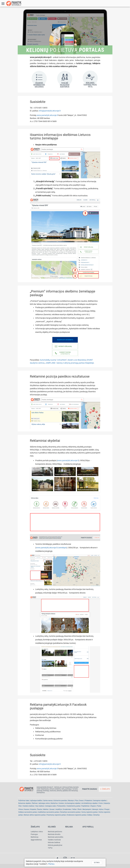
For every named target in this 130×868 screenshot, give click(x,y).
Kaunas (27, 809)
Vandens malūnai (28, 806)
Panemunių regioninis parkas (56, 815)
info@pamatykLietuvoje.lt (50, 111)
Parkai (99, 806)
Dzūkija (90, 815)
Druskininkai (67, 809)
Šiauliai (40, 809)
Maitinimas (35, 837)
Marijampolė (87, 809)
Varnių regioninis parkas (89, 812)
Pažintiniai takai (24, 801)
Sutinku (97, 863)
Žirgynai (93, 806)
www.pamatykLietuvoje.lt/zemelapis (51, 548)
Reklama (69, 827)
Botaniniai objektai (25, 803)
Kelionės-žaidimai (54, 842)
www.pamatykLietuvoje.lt (47, 115)
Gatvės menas (48, 801)
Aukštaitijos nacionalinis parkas (49, 812)
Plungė (107, 809)
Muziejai (71, 801)
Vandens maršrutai (54, 840)
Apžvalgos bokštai (36, 801)
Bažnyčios (54, 803)
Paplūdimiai (85, 806)
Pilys (76, 801)
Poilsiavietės (61, 806)
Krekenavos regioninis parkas (77, 815)
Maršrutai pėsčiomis (55, 832)
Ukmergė (95, 809)
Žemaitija (96, 815)
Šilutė (80, 809)
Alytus (101, 809)
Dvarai (81, 801)
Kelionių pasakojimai (55, 845)
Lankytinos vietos (37, 832)
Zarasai (52, 809)
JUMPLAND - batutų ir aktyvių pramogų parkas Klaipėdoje (70, 363)
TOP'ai (50, 848)
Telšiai (74, 809)
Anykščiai (59, 809)
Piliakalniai (88, 801)
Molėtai (46, 809)
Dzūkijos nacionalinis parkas (28, 812)
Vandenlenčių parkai (73, 806)
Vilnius (21, 809)
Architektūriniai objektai (90, 803)
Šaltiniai (35, 803)
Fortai (101, 803)
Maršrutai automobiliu (56, 837)
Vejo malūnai (40, 806)
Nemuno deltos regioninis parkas (35, 815)
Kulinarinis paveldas (60, 801)
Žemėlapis (35, 827)
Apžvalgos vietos (44, 803)
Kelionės (52, 827)
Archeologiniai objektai (73, 803)
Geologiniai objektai (100, 801)
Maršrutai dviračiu (54, 834)
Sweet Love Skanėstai (77, 360)
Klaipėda (33, 809)
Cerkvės (61, 803)
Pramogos (34, 834)
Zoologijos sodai (51, 806)
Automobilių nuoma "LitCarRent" (53, 360)
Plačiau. (52, 864)
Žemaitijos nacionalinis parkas (70, 812)
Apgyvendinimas (36, 840)
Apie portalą (88, 827)
